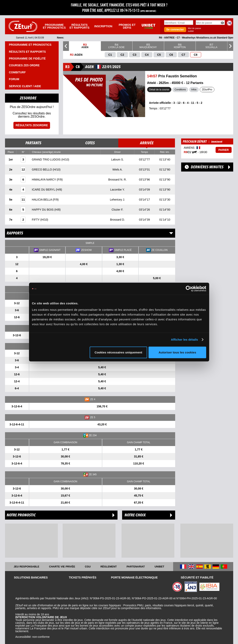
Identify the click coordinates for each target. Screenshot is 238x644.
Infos (194, 90)
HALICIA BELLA (42, 200)
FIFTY (36, 220)
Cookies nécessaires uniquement (118, 352)
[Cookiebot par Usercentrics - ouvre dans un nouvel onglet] (189, 289)
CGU (88, 567)
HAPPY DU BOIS (43, 210)
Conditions (180, 90)
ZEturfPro (207, 90)
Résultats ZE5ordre (32, 125)
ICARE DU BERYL (44, 190)
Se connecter (175, 29)
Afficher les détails (184, 340)
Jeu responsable (26, 567)
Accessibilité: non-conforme (33, 637)
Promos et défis (127, 26)
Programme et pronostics (54, 26)
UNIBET (159, 567)
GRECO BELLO (42, 170)
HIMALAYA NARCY (44, 180)
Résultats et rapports (79, 26)
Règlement (109, 567)
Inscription (103, 26)
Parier (224, 150)
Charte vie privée (62, 567)
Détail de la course (159, 90)
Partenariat (136, 567)
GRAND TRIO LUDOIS (47, 159)
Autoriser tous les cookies (177, 352)
